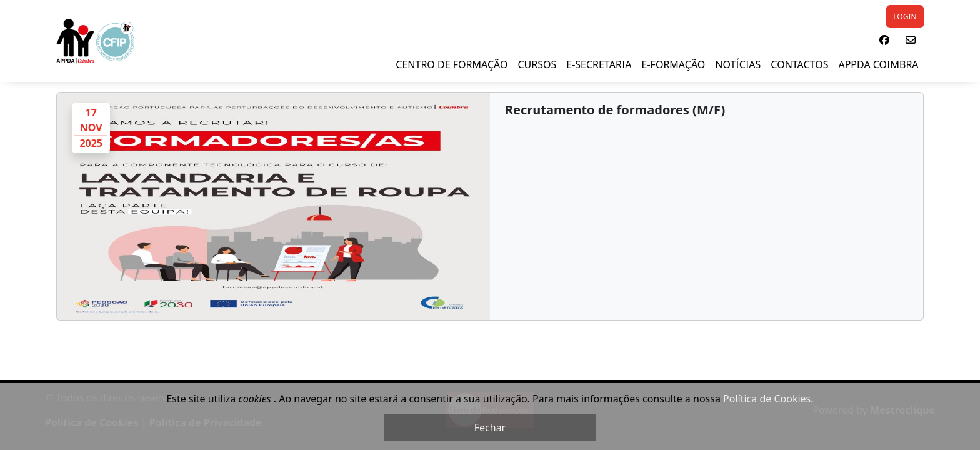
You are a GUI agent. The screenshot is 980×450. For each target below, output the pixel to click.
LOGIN (905, 17)
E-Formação (674, 64)
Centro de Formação (452, 64)
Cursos (537, 64)
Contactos (799, 64)
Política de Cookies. (768, 399)
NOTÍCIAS (738, 64)
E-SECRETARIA (599, 64)
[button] (884, 40)
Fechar (490, 427)
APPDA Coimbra (878, 64)
